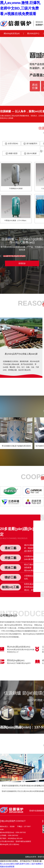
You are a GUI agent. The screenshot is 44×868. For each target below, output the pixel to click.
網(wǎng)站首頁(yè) (12, 33)
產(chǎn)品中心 (33, 33)
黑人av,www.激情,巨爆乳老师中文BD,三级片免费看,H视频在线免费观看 (20, 8)
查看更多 (22, 263)
